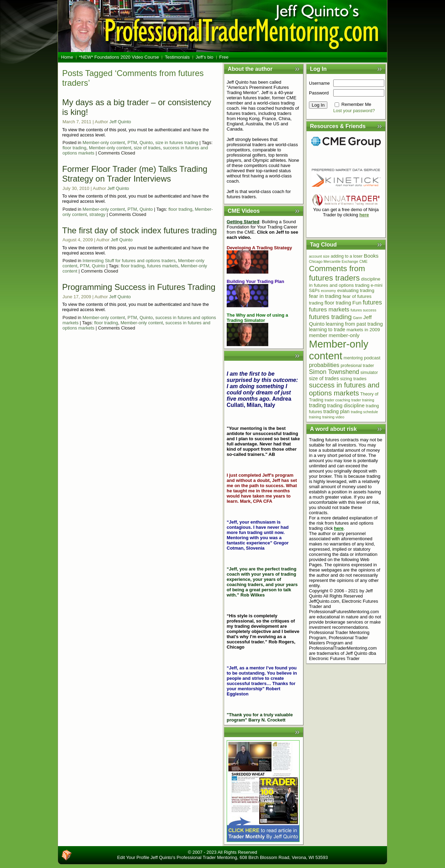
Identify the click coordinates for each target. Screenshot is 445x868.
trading (317, 405)
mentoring (353, 358)
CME (363, 261)
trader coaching (337, 400)
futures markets (163, 266)
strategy (97, 214)
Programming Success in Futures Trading (139, 287)
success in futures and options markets (344, 389)
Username (319, 83)
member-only (344, 335)
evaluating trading (356, 290)
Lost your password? (354, 111)
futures (372, 302)
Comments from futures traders (337, 273)
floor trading (74, 148)
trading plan (336, 411)
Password (319, 93)
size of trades (147, 148)
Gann (358, 318)
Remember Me (356, 104)
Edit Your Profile (133, 857)
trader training (363, 400)
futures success (363, 310)
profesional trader (357, 366)
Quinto (146, 143)
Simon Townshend (334, 372)
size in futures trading (177, 143)
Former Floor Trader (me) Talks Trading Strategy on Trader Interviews (135, 174)
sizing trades (353, 379)
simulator (369, 373)
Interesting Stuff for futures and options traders (129, 261)
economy (329, 291)
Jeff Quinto (120, 122)
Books (371, 256)
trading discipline (346, 406)
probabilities (324, 365)
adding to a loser (347, 256)
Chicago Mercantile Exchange (334, 261)
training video (333, 417)
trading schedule (364, 412)
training (315, 417)
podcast (372, 358)
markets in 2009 (363, 330)
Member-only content (104, 143)
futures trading (330, 317)
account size (319, 256)
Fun (357, 303)
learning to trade (327, 329)
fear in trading (325, 296)
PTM (132, 143)
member (318, 335)
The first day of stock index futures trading (140, 230)
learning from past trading (354, 324)
